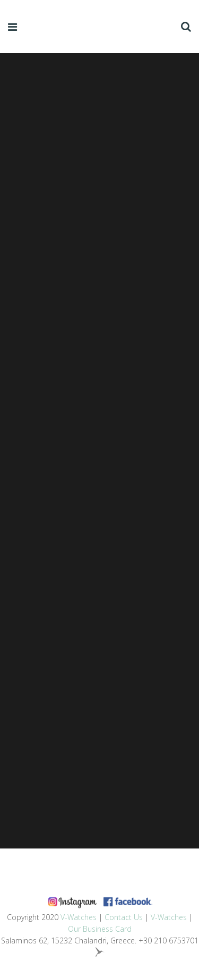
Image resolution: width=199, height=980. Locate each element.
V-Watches (79, 917)
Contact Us (124, 917)
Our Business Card (100, 929)
